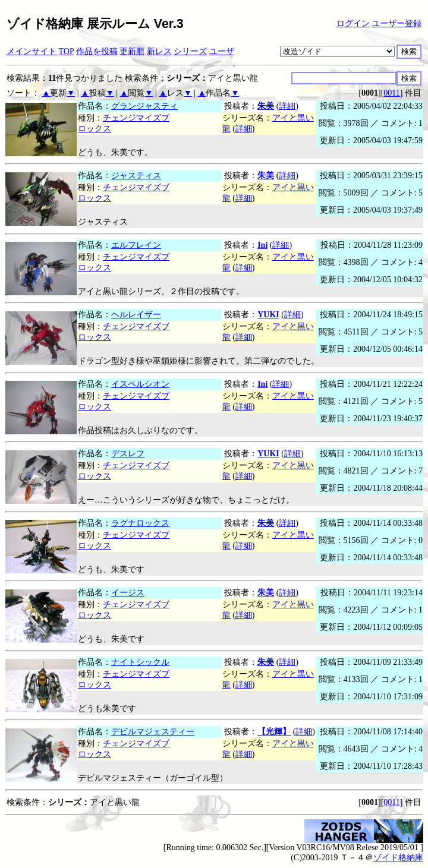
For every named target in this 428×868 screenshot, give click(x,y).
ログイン (353, 23)
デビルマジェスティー (153, 732)
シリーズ (190, 51)
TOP (67, 51)
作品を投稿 (97, 51)
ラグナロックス (140, 523)
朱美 (266, 106)
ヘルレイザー (136, 315)
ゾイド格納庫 (398, 858)
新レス (159, 51)
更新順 (132, 51)
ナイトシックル (140, 662)
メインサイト (32, 51)
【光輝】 (274, 732)
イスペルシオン (140, 384)
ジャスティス (136, 176)
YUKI (268, 315)
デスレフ (128, 454)
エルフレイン (136, 245)
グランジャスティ (144, 106)
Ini (262, 245)
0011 (391, 93)
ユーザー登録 (396, 23)
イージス (128, 593)
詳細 (287, 106)
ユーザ (222, 51)
